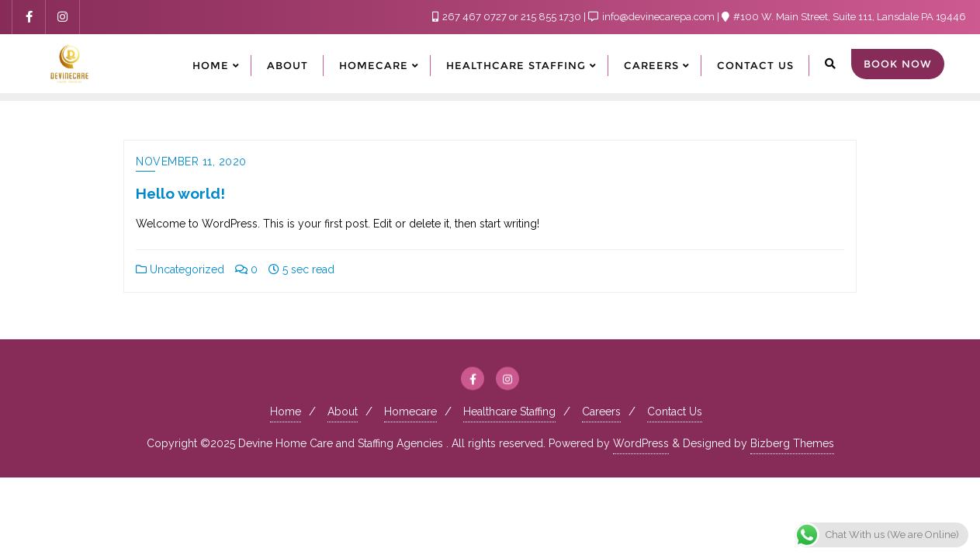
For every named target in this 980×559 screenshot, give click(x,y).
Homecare (410, 411)
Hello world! (180, 193)
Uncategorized (180, 269)
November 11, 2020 (191, 161)
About (343, 411)
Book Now (898, 64)
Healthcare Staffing (509, 411)
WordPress (641, 443)
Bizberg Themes (792, 443)
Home (286, 411)
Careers (601, 411)
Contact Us (675, 411)
